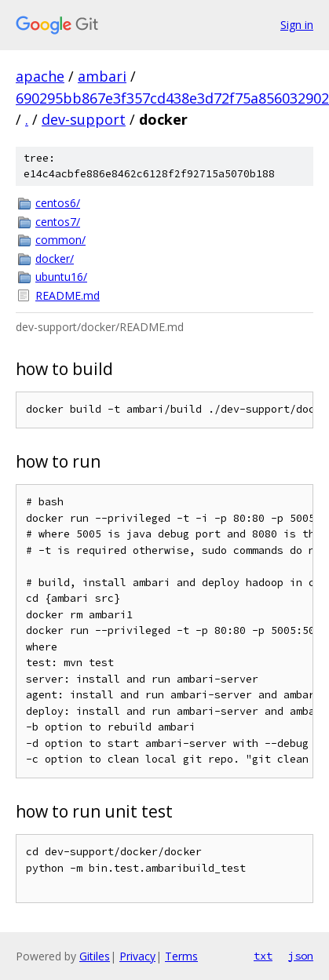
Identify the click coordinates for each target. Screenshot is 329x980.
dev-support (84, 119)
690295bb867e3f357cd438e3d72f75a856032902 (172, 98)
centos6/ (58, 203)
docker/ (55, 259)
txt (263, 956)
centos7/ (58, 222)
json (301, 956)
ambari (102, 76)
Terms (181, 956)
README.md (68, 295)
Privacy (137, 956)
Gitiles (95, 956)
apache (40, 76)
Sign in (297, 25)
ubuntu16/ (61, 277)
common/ (60, 240)
